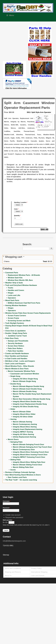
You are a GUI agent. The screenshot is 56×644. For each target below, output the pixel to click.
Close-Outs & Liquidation (15, 331)
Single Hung (15, 376)
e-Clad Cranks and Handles (16, 359)
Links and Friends (38, 576)
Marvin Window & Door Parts (17, 369)
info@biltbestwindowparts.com (14, 541)
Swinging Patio (16, 442)
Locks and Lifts (14, 295)
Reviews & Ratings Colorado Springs (20, 472)
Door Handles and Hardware (17, 356)
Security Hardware (15, 343)
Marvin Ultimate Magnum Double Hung (28, 386)
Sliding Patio (15, 460)
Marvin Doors (13, 439)
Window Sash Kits (15, 278)
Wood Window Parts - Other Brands (20, 366)
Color (16, 209)
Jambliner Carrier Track (17, 336)
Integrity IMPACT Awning (23, 432)
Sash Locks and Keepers (15, 364)
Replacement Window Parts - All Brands (24, 275)
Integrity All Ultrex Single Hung (25, 379)
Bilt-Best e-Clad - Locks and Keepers (20, 361)
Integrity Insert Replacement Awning (28, 429)
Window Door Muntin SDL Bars (20, 280)
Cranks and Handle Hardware (17, 353)
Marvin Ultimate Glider (22, 412)
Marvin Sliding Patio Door (23, 467)
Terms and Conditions (13, 568)
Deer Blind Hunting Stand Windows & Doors (23, 475)
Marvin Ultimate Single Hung (24, 381)
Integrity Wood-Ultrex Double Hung (27, 402)
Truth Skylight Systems (15, 323)
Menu (10, 15)
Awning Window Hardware (16, 305)
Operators (12, 298)
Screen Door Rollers (16, 346)
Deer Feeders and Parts (17, 477)
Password (6, 508)
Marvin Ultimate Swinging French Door (28, 444)
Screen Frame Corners (17, 316)
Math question (8, 520)
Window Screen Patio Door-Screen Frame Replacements (28, 313)
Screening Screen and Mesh (19, 321)
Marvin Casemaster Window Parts (21, 371)
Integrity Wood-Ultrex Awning (25, 427)
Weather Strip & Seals (14, 283)
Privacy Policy (36, 568)
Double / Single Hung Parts (16, 333)
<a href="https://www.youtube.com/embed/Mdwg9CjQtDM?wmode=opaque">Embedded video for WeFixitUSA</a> (15, 35)
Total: (45, 261)
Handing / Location (21, 202)
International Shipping (39, 572)
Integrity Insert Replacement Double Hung (30, 404)
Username (7, 501)
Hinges (11, 293)
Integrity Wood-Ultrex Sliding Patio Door (29, 462)
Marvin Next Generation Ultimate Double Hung (31, 399)
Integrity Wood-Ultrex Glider (24, 414)
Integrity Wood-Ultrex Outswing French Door (31, 452)
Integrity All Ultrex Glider (23, 417)
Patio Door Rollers (15, 348)
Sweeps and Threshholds (18, 341)
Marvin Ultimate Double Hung (25, 391)
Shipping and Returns (13, 572)
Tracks (10, 288)
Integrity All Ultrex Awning (23, 434)
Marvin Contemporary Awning (25, 424)
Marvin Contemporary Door (24, 450)
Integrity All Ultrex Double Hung (26, 407)
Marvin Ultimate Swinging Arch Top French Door (32, 447)
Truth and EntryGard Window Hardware (21, 285)
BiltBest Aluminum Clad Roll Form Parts (24, 303)
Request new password (14, 517)
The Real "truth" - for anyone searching (21, 480)
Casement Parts (12, 273)
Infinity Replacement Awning (24, 437)
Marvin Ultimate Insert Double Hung (27, 389)
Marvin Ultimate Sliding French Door (27, 465)
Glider (13, 409)
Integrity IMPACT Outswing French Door (29, 457)
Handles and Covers (16, 290)
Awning (13, 419)
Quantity (17, 216)
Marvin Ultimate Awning (22, 422)
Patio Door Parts (12, 338)
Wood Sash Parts (12, 300)
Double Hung (16, 384)
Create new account (13, 515)
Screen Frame (13, 318)
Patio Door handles (15, 351)
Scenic (13, 470)
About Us (8, 576)
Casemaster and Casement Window (25, 374)
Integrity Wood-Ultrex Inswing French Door (30, 455)
